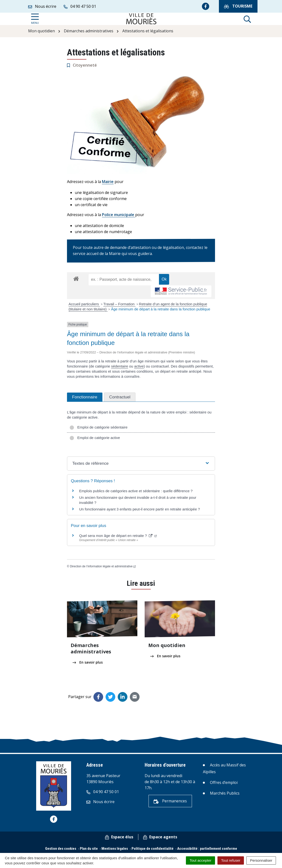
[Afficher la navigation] (35, 19)
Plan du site (89, 849)
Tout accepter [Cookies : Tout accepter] (200, 860)
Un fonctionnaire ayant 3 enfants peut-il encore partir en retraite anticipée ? (140, 509)
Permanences (170, 801)
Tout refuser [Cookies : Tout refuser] (231, 860)
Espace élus (119, 837)
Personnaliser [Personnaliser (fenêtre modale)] (261, 860)
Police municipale (119, 215)
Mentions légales (115, 849)
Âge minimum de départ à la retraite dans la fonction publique (161, 309)
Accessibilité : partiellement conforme (207, 849)
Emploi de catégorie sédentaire (98, 427)
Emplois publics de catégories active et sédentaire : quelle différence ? (136, 491)
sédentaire (120, 366)
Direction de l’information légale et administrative (103, 566)
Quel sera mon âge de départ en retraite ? (118, 536)
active (139, 366)
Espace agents (160, 837)
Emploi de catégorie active (95, 438)
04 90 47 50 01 (103, 792)
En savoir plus (88, 662)
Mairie (108, 182)
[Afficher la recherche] (247, 19)
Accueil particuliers (84, 304)
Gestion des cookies (61, 849)
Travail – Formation (120, 304)
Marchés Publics (225, 793)
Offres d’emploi (224, 782)
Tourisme (238, 6)
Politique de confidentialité (153, 849)
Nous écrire (100, 802)
